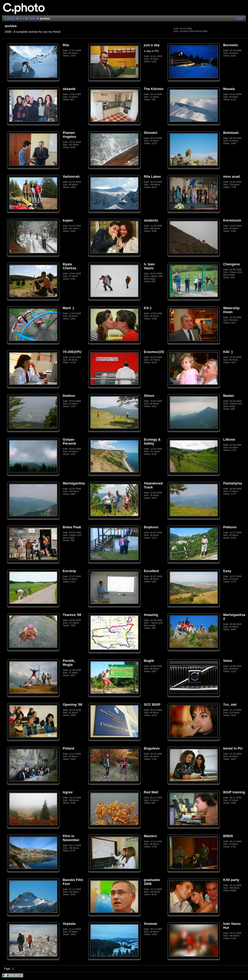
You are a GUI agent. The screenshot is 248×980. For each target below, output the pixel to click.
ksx (22, 18)
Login (240, 18)
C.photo (10, 18)
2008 (32, 18)
